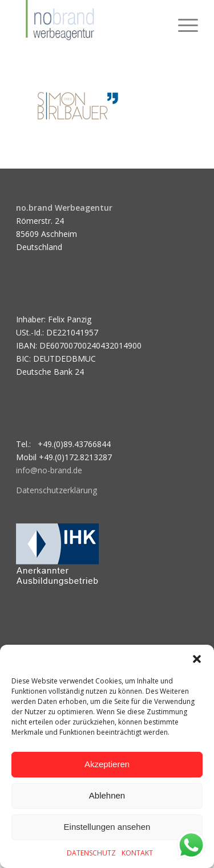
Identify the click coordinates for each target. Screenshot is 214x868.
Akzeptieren (107, 764)
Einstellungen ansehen (107, 827)
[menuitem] (182, 23)
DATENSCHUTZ (91, 853)
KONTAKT (137, 853)
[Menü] (182, 23)
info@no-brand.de (49, 470)
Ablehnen (107, 795)
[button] (197, 659)
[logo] (89, 23)
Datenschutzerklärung (56, 490)
